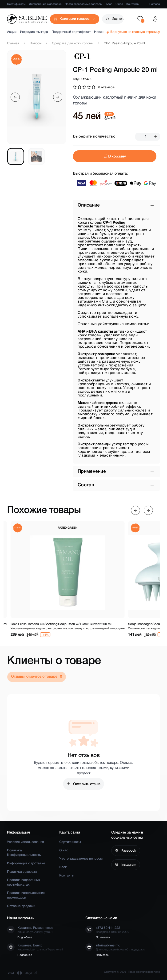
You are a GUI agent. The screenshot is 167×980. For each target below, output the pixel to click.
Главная (13, 44)
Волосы (36, 44)
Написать (102, 955)
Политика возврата (22, 872)
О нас (119, 4)
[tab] (16, 156)
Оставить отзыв (86, 784)
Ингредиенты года (34, 32)
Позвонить (103, 937)
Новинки (101, 32)
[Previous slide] (15, 97)
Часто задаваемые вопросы (83, 4)
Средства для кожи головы (73, 44)
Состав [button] (86, 485)
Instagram (128, 865)
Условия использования (26, 842)
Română (155, 4)
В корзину (115, 157)
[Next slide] (58, 97)
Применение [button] (92, 472)
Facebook (128, 851)
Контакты (133, 4)
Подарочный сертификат (71, 32)
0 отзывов (106, 87)
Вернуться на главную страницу (135, 32)
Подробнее (25, 937)
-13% (17, 59)
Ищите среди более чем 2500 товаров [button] (118, 19)
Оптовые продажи (21, 906)
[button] (140, 19)
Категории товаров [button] (74, 19)
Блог (109, 4)
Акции (12, 32)
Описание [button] (89, 205)
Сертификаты (16, 4)
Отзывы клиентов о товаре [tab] (35, 677)
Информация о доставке (45, 4)
